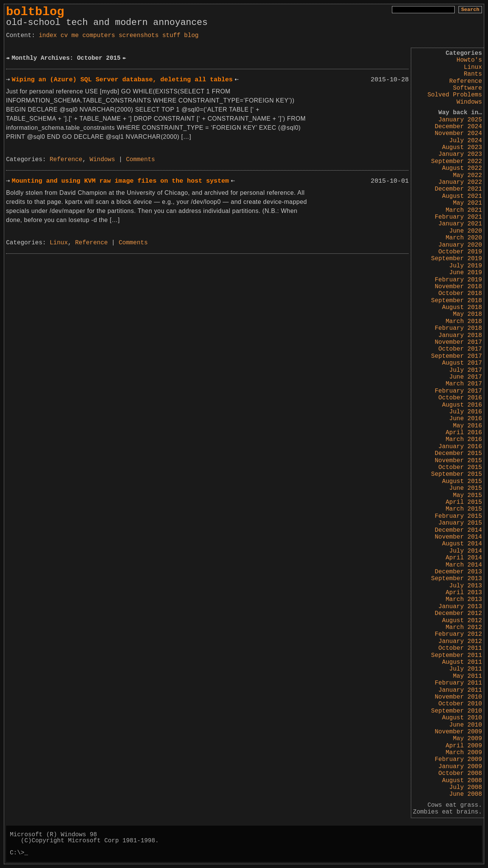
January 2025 (460, 120)
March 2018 (464, 321)
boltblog (35, 12)
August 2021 (462, 196)
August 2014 (462, 544)
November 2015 (458, 461)
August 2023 (462, 148)
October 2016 (460, 398)
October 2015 (460, 467)
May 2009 (467, 739)
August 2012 (462, 621)
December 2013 (458, 572)
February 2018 (458, 328)
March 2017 (464, 384)
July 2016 (466, 412)
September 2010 (457, 711)
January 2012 (460, 641)
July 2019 (466, 266)
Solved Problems (455, 95)
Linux (473, 67)
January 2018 (460, 335)
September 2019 (457, 259)
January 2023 (460, 154)
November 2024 (458, 134)
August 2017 (462, 363)
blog (191, 36)
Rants (473, 74)
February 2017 (458, 391)
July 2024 (466, 141)
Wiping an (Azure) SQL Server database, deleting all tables (122, 80)
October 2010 (460, 704)
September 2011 (457, 655)
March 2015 (464, 509)
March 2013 (464, 599)
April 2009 (464, 746)
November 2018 (458, 287)
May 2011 (467, 676)
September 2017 (457, 356)
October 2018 (460, 293)
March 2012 (464, 627)
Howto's (469, 60)
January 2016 (460, 447)
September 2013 (457, 579)
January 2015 (460, 523)
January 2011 (460, 690)
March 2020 (464, 238)
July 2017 (466, 370)
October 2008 (460, 773)
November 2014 (458, 537)
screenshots (139, 36)
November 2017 (458, 342)
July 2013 (466, 586)
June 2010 (466, 725)
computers (99, 36)
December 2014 (458, 530)
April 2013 (464, 593)
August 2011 (462, 662)
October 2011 (460, 648)
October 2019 (460, 252)
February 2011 (458, 683)
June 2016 (466, 419)
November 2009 (458, 732)
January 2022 (460, 182)
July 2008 (466, 787)
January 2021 (460, 224)
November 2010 (458, 697)
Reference (466, 81)
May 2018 (467, 314)
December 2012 (458, 613)
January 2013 (460, 607)
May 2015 (467, 495)
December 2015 (458, 453)
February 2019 (458, 280)
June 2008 (466, 794)
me (75, 36)
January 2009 (460, 767)
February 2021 (458, 217)
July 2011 (466, 669)
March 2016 (464, 439)
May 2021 (467, 203)
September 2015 (457, 474)
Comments (141, 160)
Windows (469, 102)
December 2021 (458, 189)
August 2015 (462, 481)
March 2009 (464, 753)
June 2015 (466, 488)
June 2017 (466, 377)
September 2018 (457, 301)
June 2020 (466, 231)
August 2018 (462, 307)
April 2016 (464, 433)
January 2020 (460, 245)
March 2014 (464, 565)
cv (64, 36)
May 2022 (467, 175)
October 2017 (460, 349)
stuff (171, 36)
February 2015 (458, 516)
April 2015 (464, 502)
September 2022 (457, 161)
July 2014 (466, 551)
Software (467, 88)
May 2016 (467, 426)
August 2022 (462, 168)
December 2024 (458, 127)
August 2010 (462, 718)
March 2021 (464, 210)
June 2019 (466, 273)
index (48, 36)
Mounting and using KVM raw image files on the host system (120, 181)
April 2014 (464, 558)
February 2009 (458, 759)
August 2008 (462, 781)
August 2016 (462, 405)
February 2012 (458, 634)
